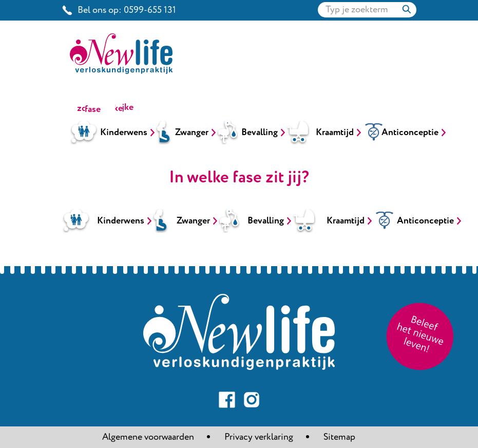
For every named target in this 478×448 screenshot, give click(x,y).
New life (174, 31)
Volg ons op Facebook (227, 400)
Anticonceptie (410, 133)
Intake (339, 31)
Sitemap (339, 437)
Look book (287, 31)
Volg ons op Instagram (252, 400)
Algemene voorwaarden (148, 437)
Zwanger (192, 133)
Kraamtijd (335, 133)
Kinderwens (124, 133)
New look (228, 31)
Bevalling (260, 133)
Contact (386, 31)
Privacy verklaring (259, 437)
